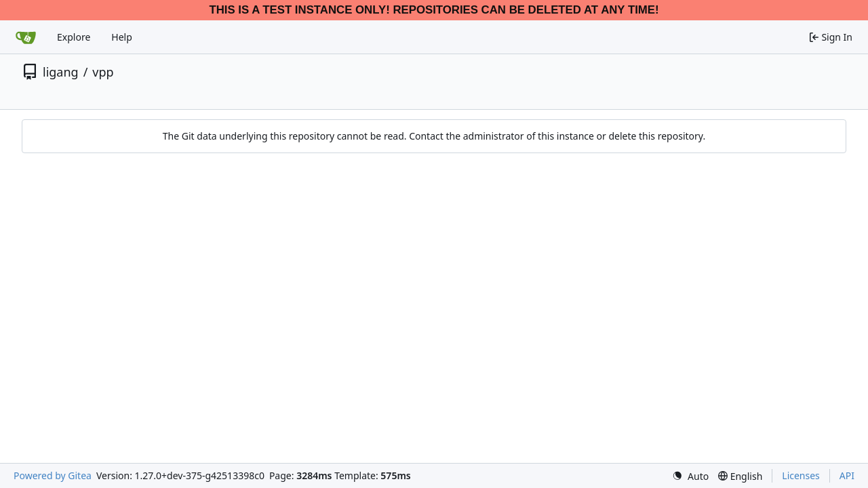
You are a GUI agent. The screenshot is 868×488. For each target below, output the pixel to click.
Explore (74, 37)
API (847, 475)
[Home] (26, 37)
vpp (103, 72)
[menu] (690, 476)
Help (122, 37)
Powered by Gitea (53, 475)
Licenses (801, 475)
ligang (61, 72)
